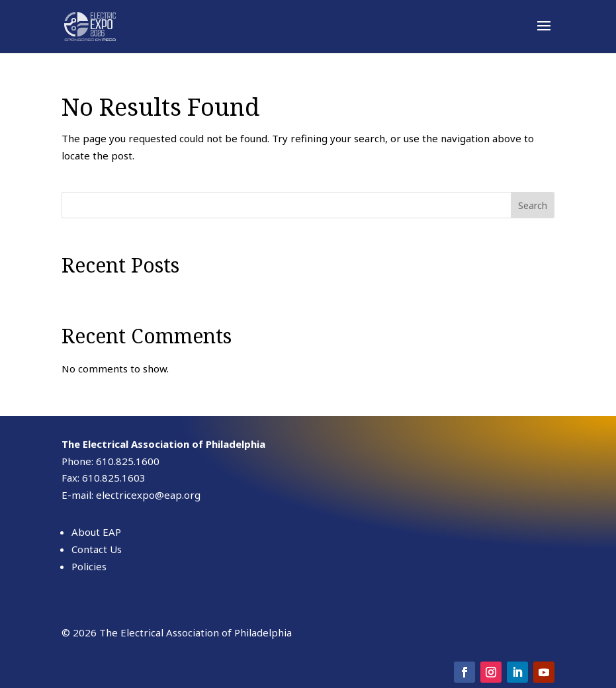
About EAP (96, 532)
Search (533, 205)
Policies (89, 566)
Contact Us (97, 549)
